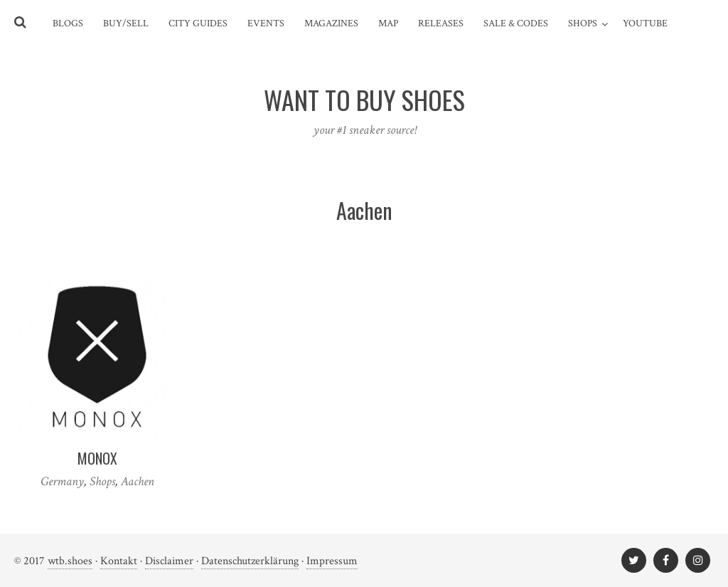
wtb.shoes (70, 561)
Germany (62, 481)
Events (266, 23)
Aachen (138, 481)
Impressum (332, 561)
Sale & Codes (516, 23)
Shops (583, 23)
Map (388, 23)
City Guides (198, 23)
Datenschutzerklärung (250, 561)
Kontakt (119, 561)
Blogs (68, 23)
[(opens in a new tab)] (97, 358)
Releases (441, 23)
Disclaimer (169, 561)
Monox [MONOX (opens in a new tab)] (97, 458)
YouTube (645, 23)
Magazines (331, 23)
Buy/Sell (126, 23)
